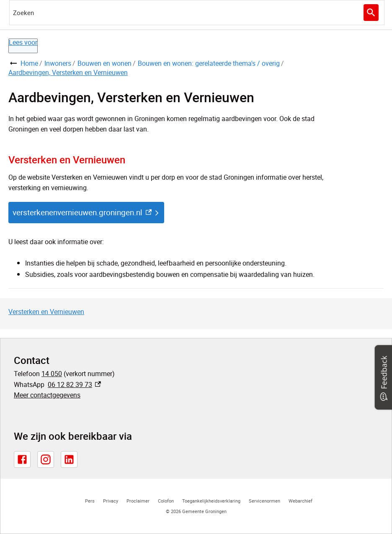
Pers (90, 501)
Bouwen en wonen (104, 63)
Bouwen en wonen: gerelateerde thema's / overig (209, 63)
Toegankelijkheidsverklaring (211, 501)
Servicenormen (264, 501)
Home (29, 63)
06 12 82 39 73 (74, 384)
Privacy (111, 501)
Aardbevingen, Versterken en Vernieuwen (68, 72)
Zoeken (370, 13)
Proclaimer (138, 501)
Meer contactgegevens (47, 395)
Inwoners (58, 63)
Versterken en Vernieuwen (46, 312)
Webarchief (300, 501)
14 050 (52, 374)
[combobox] (197, 13)
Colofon (166, 501)
